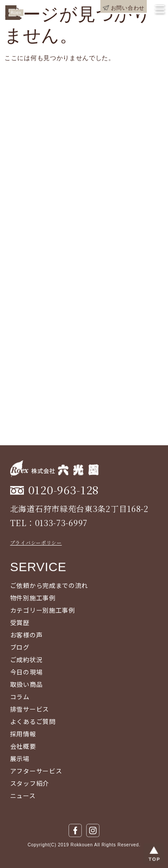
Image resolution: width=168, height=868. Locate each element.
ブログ (20, 647)
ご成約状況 (27, 660)
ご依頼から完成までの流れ (49, 585)
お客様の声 (27, 635)
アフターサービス (36, 771)
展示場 (20, 758)
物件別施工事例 (33, 598)
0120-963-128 (64, 490)
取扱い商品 (27, 684)
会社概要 (23, 746)
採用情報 (23, 734)
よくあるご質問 (33, 721)
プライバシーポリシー (36, 542)
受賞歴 (20, 622)
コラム (20, 697)
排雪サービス (30, 709)
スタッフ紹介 (30, 783)
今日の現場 (27, 672)
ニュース (23, 796)
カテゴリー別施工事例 (43, 610)
